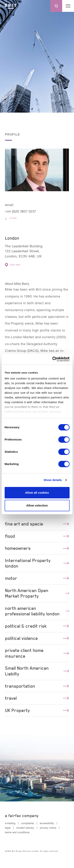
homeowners (37, 548)
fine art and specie (37, 524)
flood (37, 536)
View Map (13, 265)
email (9, 205)
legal (8, 828)
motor (37, 578)
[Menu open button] (68, 6)
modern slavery (25, 828)
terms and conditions (17, 832)
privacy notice (48, 828)
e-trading (10, 823)
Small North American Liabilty (37, 671)
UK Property (37, 710)
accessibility (47, 823)
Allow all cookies (37, 493)
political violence (37, 638)
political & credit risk (37, 626)
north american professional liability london (37, 611)
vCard (11, 218)
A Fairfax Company (22, 816)
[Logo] (11, 6)
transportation (37, 686)
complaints (28, 823)
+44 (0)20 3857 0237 (21, 211)
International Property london (37, 563)
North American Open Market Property (37, 593)
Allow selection (37, 505)
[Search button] (56, 6)
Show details (53, 480)
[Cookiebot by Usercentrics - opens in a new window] (53, 359)
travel (37, 698)
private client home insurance (37, 653)
